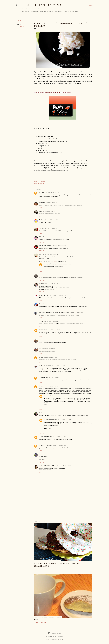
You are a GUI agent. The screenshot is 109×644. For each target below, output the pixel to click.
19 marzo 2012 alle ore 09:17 (59, 437)
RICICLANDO (74, 12)
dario (41, 454)
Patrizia (41, 203)
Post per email (43, 181)
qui (55, 261)
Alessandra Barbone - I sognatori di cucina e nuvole (54, 313)
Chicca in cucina (44, 304)
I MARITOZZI (40, 619)
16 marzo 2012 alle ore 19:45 (53, 284)
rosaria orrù (42, 330)
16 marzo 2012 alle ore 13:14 (51, 203)
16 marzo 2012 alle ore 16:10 (60, 246)
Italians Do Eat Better (46, 295)
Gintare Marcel (60, 636)
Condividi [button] (18, 20)
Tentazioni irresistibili (45, 366)
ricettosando (43, 377)
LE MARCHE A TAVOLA (47, 12)
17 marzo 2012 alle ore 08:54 (59, 366)
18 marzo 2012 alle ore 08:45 (52, 386)
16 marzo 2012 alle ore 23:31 (50, 357)
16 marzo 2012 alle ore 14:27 (52, 220)
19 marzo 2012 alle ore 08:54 (65, 420)
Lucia (41, 413)
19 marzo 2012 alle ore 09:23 (65, 264)
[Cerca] (91, 5)
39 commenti (43, 569)
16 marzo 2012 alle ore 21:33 (49, 349)
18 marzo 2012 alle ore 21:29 (50, 413)
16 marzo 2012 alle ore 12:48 (52, 192)
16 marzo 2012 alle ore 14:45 (50, 228)
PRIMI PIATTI (20, 27)
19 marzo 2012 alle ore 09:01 (65, 396)
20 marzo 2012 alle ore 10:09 (64, 466)
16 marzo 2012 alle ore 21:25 (52, 321)
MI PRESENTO (35, 12)
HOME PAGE (26, 12)
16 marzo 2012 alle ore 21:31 (49, 340)
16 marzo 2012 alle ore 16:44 (52, 254)
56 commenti (43, 623)
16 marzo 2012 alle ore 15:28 (51, 237)
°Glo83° (42, 237)
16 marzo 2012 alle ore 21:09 (77, 313)
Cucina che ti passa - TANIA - (48, 466)
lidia (40, 340)
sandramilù (42, 284)
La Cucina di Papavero (46, 246)
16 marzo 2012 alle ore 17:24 (49, 275)
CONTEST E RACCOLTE (62, 12)
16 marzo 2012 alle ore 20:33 (56, 304)
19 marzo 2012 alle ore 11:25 (49, 454)
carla (41, 275)
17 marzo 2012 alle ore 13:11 (54, 377)
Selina (41, 228)
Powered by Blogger (54, 633)
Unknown (42, 192)
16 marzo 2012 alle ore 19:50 (59, 295)
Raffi (41, 211)
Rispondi (42, 199)
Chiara (41, 357)
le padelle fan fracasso (51, 264)
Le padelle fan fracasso (41, 5)
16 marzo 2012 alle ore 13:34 (49, 211)
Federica (42, 254)
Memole (42, 220)
